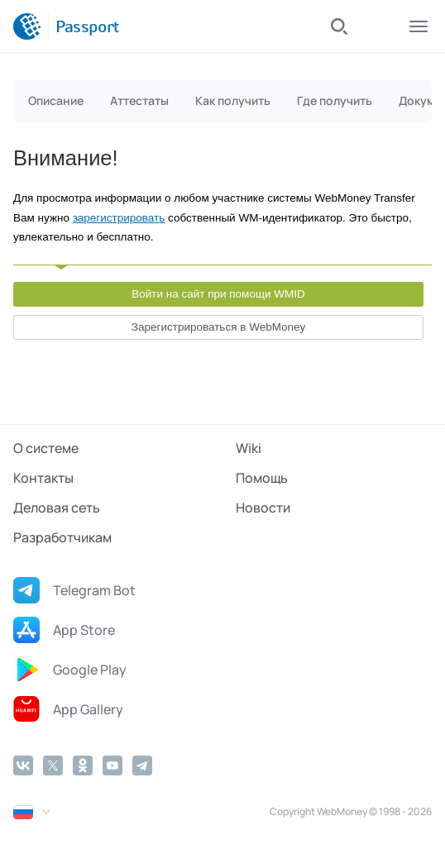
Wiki (249, 448)
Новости (263, 508)
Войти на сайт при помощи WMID (218, 294)
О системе (46, 448)
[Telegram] (142, 765)
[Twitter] (53, 765)
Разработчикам (62, 537)
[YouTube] (112, 765)
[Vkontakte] (23, 765)
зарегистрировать (119, 218)
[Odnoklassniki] (83, 765)
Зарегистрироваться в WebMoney (218, 327)
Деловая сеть (57, 508)
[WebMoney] (27, 26)
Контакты (43, 478)
